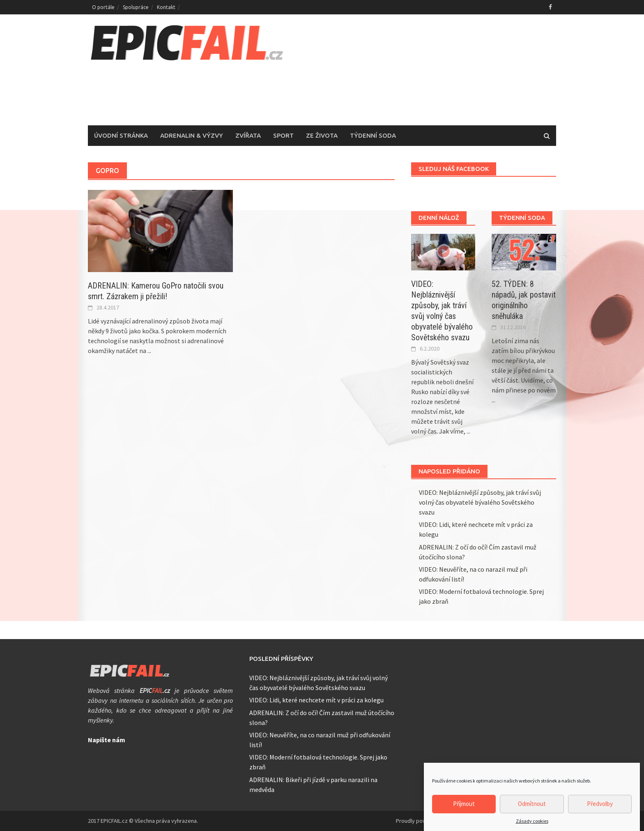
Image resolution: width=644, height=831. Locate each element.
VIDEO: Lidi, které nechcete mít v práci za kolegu (316, 700)
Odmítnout (532, 807)
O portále (103, 7)
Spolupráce (136, 7)
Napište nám (107, 740)
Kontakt (166, 7)
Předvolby (600, 807)
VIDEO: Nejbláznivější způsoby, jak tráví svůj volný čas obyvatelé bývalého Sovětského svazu (480, 502)
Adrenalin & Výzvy (192, 135)
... (149, 351)
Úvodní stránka (121, 135)
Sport (283, 135)
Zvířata (248, 135)
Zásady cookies (532, 824)
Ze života (322, 135)
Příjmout (464, 807)
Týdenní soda (373, 135)
